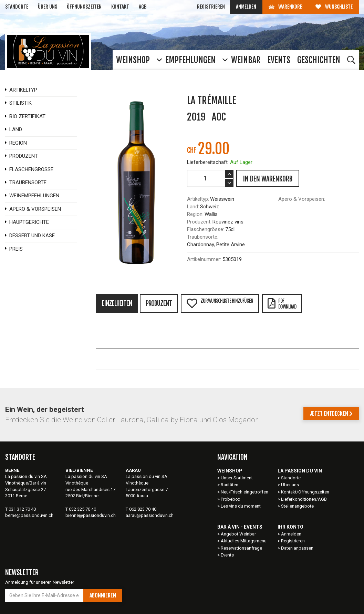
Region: (195, 214)
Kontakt (120, 7)
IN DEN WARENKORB (268, 179)
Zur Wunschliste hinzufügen (220, 303)
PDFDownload (282, 304)
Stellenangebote (297, 506)
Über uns (48, 7)
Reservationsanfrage (241, 548)
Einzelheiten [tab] (117, 303)
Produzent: (199, 222)
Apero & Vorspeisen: (302, 199)
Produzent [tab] (159, 303)
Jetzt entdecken (331, 414)
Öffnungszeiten (84, 7)
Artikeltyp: (198, 199)
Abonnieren (103, 595)
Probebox (230, 499)
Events (227, 555)
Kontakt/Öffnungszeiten (305, 492)
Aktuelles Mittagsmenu (244, 541)
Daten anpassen (297, 548)
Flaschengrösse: (206, 229)
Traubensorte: (203, 237)
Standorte (17, 7)
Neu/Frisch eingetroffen (245, 492)
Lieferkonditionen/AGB (304, 499)
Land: (193, 207)
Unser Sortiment (237, 478)
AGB (143, 7)
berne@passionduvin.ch (29, 515)
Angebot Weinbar (238, 534)
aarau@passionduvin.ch (150, 515)
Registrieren (211, 7)
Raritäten (230, 485)
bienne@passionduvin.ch (91, 515)
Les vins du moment (241, 506)
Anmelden (246, 7)
